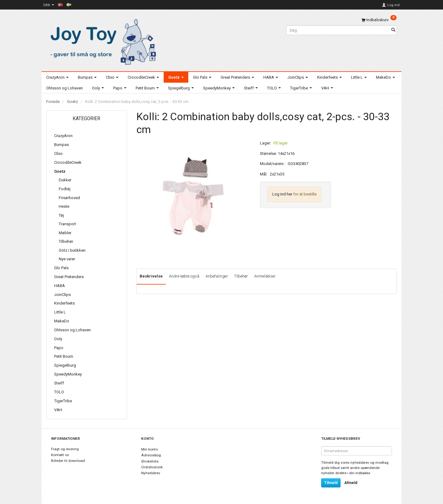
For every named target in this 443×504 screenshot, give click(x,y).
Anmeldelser (265, 276)
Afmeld (351, 483)
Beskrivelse (151, 276)
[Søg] (393, 30)
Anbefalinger (217, 276)
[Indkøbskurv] (379, 20)
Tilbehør (241, 276)
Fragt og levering (65, 449)
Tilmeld (331, 483)
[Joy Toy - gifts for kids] (102, 41)
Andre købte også (184, 276)
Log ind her (282, 194)
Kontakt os (60, 455)
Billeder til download (68, 461)
